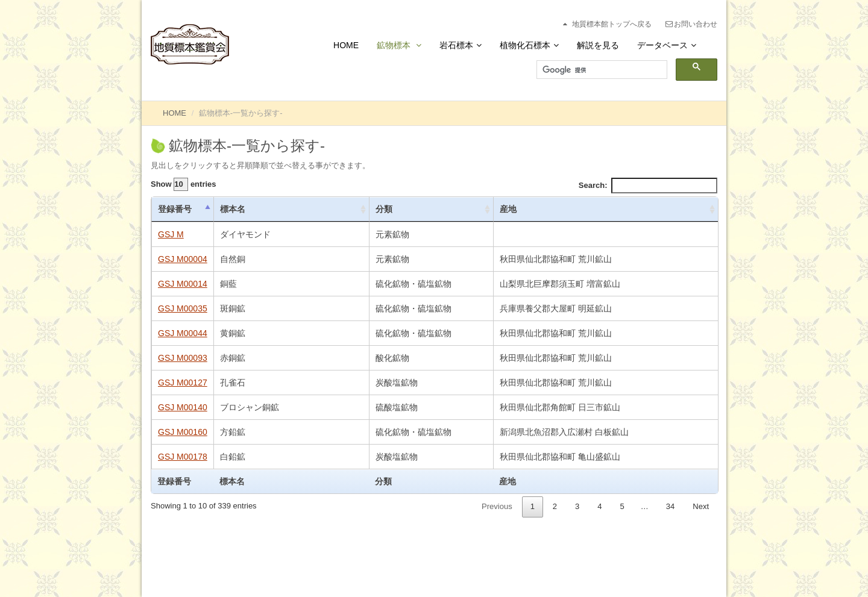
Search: (648, 186)
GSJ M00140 (183, 407)
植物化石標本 (529, 45)
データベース (667, 45)
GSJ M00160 (183, 432)
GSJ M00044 (183, 333)
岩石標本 (461, 45)
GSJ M (171, 234)
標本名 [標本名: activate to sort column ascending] (233, 209)
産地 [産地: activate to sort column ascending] (508, 209)
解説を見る (598, 45)
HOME (175, 113)
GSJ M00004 (183, 259)
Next (701, 506)
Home (346, 45)
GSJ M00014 (183, 284)
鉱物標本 (399, 45)
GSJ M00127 (183, 383)
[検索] (601, 70)
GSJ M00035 (183, 308)
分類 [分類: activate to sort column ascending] (384, 209)
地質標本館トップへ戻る (606, 24)
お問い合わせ (691, 24)
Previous (497, 506)
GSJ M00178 (183, 457)
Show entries (184, 184)
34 (670, 506)
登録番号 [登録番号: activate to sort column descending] (175, 209)
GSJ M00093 (183, 358)
